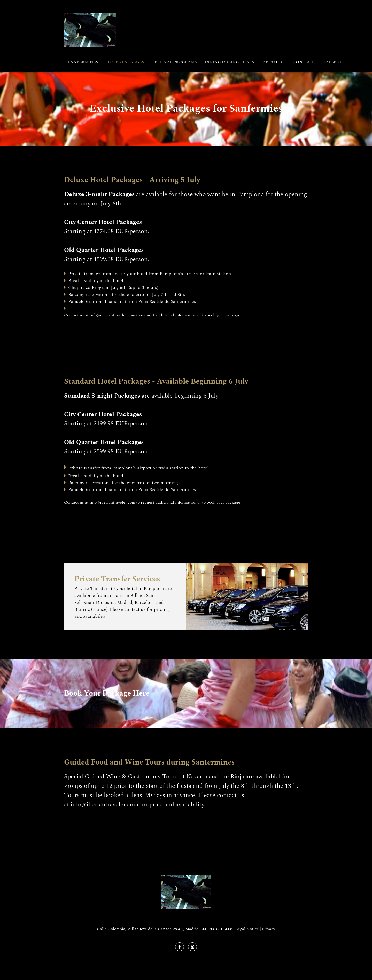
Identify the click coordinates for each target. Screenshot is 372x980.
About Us (274, 62)
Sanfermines (83, 62)
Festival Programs (174, 62)
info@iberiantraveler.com (112, 315)
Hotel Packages (125, 62)
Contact (303, 62)
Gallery (332, 62)
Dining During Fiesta (230, 62)
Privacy (269, 929)
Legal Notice (247, 929)
